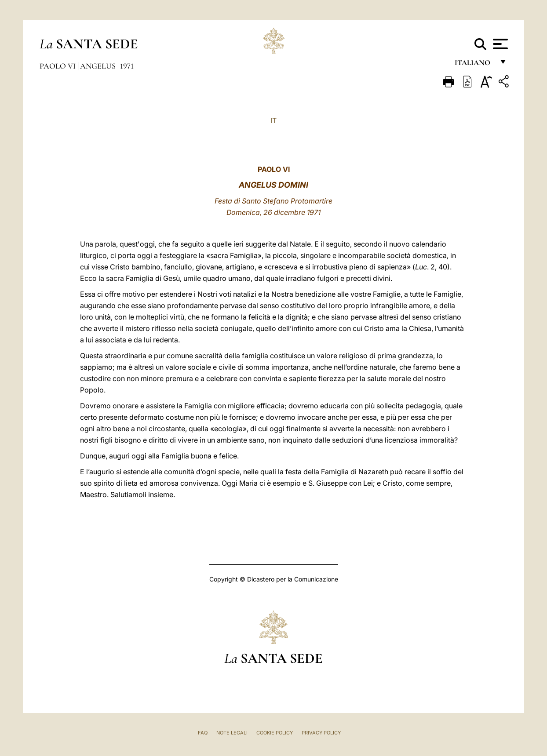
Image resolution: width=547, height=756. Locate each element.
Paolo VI (58, 66)
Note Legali (232, 733)
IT (273, 120)
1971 (127, 66)
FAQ (203, 733)
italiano (474, 65)
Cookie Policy (275, 733)
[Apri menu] (499, 44)
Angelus (99, 66)
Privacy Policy (321, 733)
